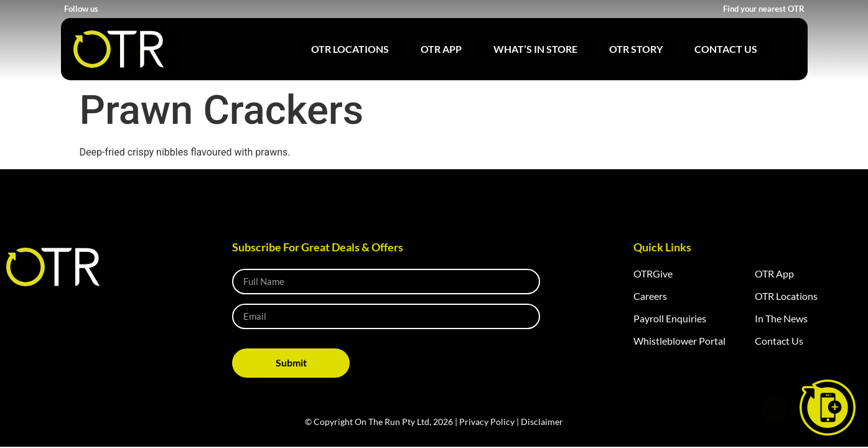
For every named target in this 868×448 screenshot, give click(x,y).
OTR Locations (350, 49)
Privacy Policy (487, 422)
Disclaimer (542, 422)
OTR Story (636, 49)
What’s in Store (535, 49)
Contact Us (726, 49)
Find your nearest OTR (764, 9)
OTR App (441, 49)
